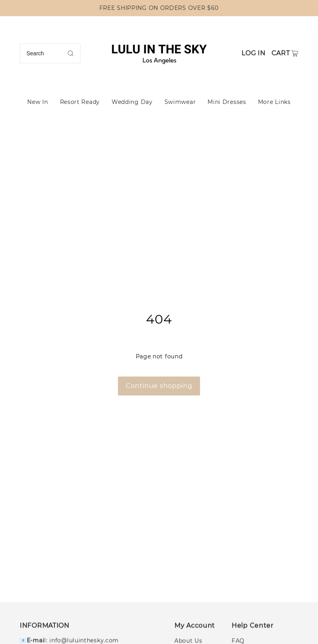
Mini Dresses (227, 102)
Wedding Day (132, 102)
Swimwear (180, 102)
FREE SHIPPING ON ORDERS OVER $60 (159, 8)
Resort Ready (80, 102)
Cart (281, 53)
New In (37, 102)
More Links (274, 102)
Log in (253, 53)
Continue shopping (159, 386)
